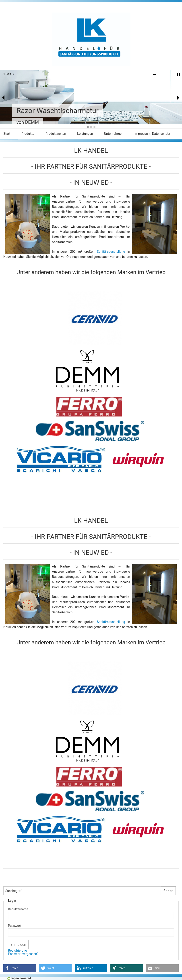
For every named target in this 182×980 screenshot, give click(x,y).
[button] (20, 968)
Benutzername (18, 909)
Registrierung (18, 951)
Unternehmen (114, 134)
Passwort (15, 926)
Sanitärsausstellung (112, 252)
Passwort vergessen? (23, 954)
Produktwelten (56, 134)
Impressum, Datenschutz (152, 134)
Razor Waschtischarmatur (58, 111)
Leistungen (85, 134)
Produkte (28, 134)
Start (7, 134)
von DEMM (28, 122)
